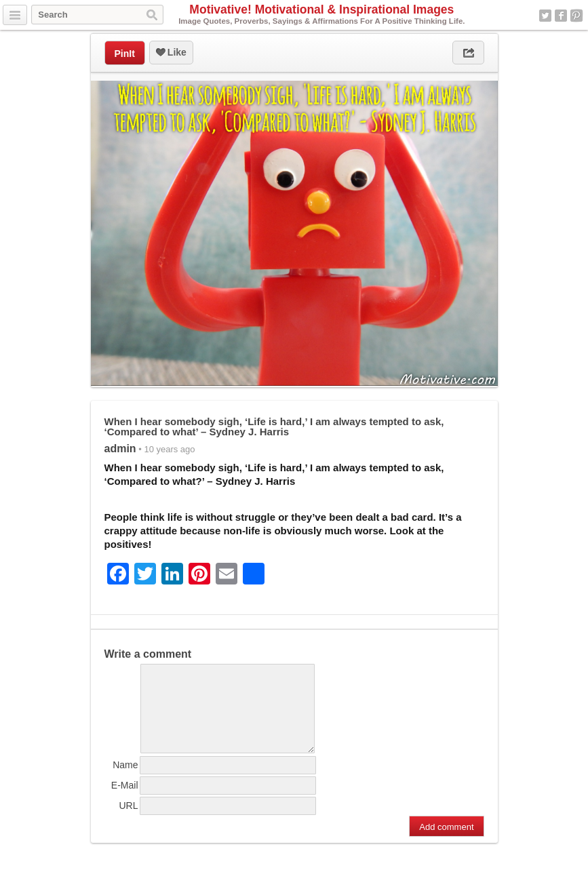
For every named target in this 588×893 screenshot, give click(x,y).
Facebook (561, 16)
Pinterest (576, 16)
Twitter (545, 16)
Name (125, 781)
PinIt (125, 54)
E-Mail (125, 801)
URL (128, 822)
